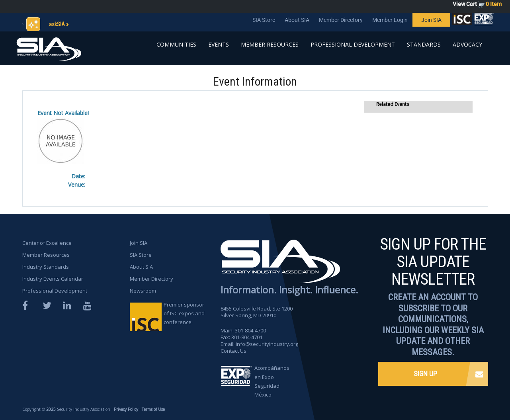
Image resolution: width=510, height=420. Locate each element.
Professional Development (353, 44)
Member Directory (341, 20)
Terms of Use (153, 409)
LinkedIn (68, 306)
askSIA (57, 24)
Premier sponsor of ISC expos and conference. (184, 313)
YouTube (88, 306)
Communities (176, 44)
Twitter (47, 306)
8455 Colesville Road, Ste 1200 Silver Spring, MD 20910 (257, 312)
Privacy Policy (126, 409)
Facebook (27, 306)
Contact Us (234, 351)
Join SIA (431, 20)
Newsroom (143, 291)
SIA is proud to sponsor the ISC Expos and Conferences (462, 21)
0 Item (494, 4)
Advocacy (467, 44)
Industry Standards (46, 267)
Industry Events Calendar (53, 279)
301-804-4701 (247, 337)
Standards (424, 44)
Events (219, 44)
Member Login (390, 20)
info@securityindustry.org (267, 344)
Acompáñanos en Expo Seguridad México (272, 381)
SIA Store (264, 20)
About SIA (297, 20)
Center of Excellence (47, 243)
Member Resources (270, 44)
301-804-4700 (250, 330)
